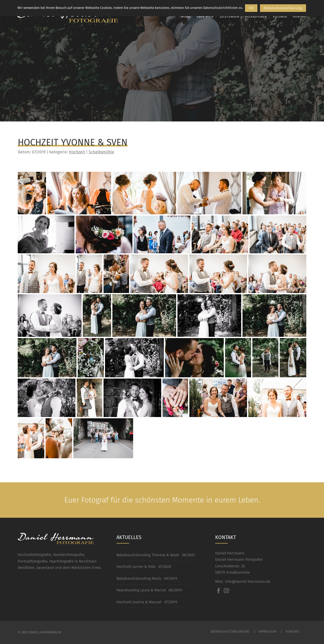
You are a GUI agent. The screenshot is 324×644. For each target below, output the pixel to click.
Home (184, 16)
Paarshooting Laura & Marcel (141, 590)
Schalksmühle (101, 152)
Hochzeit (77, 152)
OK (251, 8)
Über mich (203, 16)
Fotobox (278, 16)
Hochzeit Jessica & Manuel (139, 602)
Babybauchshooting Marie (139, 578)
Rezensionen (254, 16)
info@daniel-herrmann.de (248, 581)
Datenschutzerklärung (230, 631)
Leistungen (228, 16)
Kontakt (298, 16)
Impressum (268, 631)
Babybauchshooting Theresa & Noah (148, 555)
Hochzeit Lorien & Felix (136, 567)
